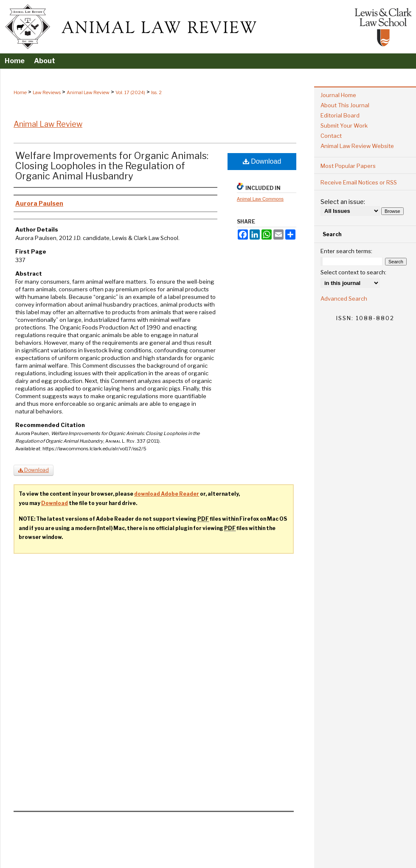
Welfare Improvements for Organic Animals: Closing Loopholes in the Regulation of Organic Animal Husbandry (112, 166)
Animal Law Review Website (357, 146)
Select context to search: (353, 272)
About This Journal (345, 105)
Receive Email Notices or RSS (359, 182)
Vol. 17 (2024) (130, 92)
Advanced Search (344, 299)
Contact (331, 136)
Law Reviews (47, 92)
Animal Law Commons (260, 199)
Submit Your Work (344, 126)
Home (20, 92)
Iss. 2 (156, 92)
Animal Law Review (88, 92)
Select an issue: (343, 202)
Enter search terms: (346, 251)
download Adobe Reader (167, 494)
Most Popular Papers (348, 166)
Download (262, 161)
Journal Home (338, 95)
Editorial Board (340, 115)
